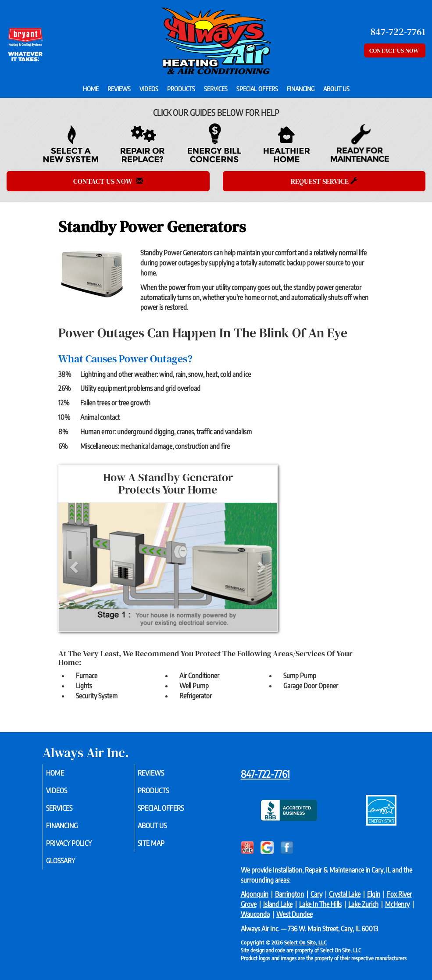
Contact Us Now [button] (395, 50)
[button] (75, 567)
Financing (301, 89)
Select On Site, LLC (305, 942)
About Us (336, 89)
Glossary (71, 861)
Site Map (162, 843)
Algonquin (255, 894)
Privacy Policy (79, 843)
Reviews (119, 89)
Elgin (374, 894)
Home (91, 89)
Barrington (289, 894)
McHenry (397, 904)
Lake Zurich (363, 904)
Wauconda (255, 914)
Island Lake (278, 904)
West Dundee (295, 914)
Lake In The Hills (320, 904)
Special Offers (257, 89)
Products (181, 89)
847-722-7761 (265, 774)
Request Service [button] (324, 181)
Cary (316, 894)
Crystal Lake (345, 894)
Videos (149, 89)
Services (216, 89)
